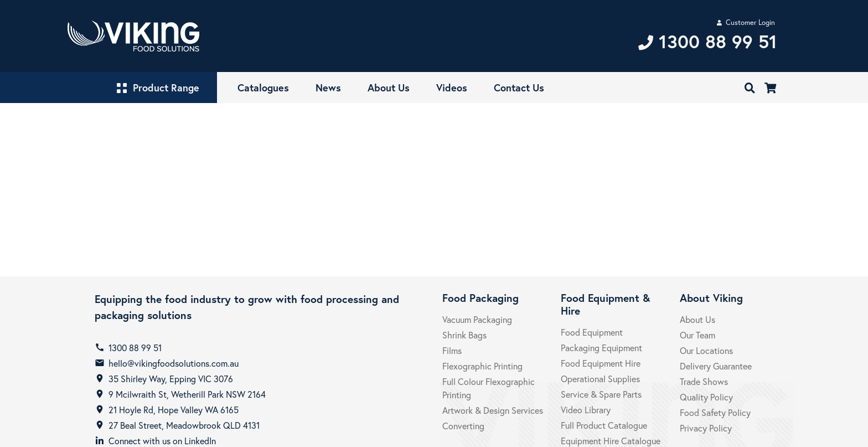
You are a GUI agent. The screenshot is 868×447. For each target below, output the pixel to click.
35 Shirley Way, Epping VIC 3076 (171, 379)
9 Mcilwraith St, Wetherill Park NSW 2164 (187, 394)
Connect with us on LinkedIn (162, 441)
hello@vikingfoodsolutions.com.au (174, 363)
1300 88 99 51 (135, 348)
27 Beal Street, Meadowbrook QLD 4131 (184, 425)
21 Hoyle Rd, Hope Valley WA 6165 (174, 410)
